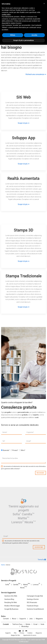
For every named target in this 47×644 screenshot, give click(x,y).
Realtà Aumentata (23, 178)
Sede (42, 624)
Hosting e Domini (33, 599)
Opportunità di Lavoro (30, 635)
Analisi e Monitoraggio (12, 606)
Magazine (39, 619)
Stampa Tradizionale (24, 276)
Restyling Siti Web (11, 602)
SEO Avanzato (32, 602)
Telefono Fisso (17, 624)
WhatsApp (25, 626)
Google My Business (11, 609)
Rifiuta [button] (13, 35)
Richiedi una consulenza (36, 74)
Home (3, 565)
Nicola (26, 516)
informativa (42, 466)
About (14, 619)
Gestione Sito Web (11, 596)
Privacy (22, 633)
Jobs (31, 619)
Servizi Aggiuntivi (8, 593)
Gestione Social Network (35, 609)
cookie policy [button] (6, 14)
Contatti (6, 619)
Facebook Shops (33, 606)
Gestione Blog (9, 599)
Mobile (28, 624)
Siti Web (24, 97)
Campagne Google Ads (35, 596)
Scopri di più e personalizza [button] (23, 40)
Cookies (30, 633)
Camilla (25, 513)
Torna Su (42, 560)
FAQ (15, 633)
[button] (44, 4)
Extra (3, 616)
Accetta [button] (34, 35)
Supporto (23, 619)
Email (35, 624)
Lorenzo (20, 516)
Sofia (20, 513)
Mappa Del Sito (15, 635)
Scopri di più (23, 123)
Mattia (23, 515)
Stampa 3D (24, 230)
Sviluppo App (24, 138)
